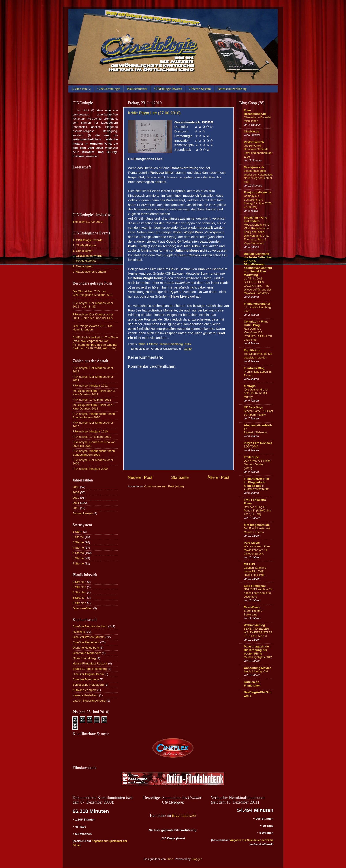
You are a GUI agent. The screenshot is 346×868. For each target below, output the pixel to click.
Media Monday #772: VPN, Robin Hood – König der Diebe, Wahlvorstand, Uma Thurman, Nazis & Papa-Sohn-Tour (257, 234)
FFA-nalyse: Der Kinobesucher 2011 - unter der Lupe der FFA (93, 316)
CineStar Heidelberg (86, 642)
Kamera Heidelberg (85, 695)
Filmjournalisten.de (258, 192)
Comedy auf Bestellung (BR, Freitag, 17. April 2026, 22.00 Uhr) (258, 201)
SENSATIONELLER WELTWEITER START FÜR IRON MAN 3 (258, 632)
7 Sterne (78, 563)
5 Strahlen (79, 598)
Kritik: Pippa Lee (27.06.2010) (154, 113)
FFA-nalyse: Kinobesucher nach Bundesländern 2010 (94, 416)
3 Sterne (78, 542)
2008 (76, 487)
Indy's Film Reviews (258, 443)
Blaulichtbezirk (137, 89)
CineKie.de (252, 131)
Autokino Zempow (85, 690)
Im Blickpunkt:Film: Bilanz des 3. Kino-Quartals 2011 (94, 393)
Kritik (188, 344)
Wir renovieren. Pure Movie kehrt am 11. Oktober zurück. (257, 550)
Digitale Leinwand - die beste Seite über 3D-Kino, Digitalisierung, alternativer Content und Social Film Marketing (258, 264)
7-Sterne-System (200, 89)
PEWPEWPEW (254, 142)
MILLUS (249, 564)
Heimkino (79, 632)
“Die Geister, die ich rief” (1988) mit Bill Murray (256, 393)
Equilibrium (252, 350)
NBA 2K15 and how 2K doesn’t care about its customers (258, 593)
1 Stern (77, 532)
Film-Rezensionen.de (255, 112)
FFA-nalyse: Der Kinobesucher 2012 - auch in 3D (93, 305)
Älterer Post (218, 477)
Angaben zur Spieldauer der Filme (252, 840)
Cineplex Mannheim (86, 679)
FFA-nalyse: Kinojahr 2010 (90, 431)
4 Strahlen (79, 592)
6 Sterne (78, 558)
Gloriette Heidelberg (86, 648)
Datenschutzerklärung (232, 89)
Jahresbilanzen (83, 513)
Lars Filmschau (255, 586)
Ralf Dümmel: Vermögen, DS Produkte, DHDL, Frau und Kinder (258, 334)
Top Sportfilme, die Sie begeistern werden (258, 356)
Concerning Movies (258, 668)
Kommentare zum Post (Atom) (164, 486)
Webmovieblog (254, 625)
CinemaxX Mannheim (87, 653)
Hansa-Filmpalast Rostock (90, 663)
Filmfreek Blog (254, 368)
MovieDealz (252, 607)
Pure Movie (252, 543)
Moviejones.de (254, 167)
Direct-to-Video (83, 608)
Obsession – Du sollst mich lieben (258, 119)
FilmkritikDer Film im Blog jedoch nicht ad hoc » (256, 482)
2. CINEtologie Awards (87, 256)
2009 (76, 492)
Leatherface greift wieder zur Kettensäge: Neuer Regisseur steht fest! (258, 176)
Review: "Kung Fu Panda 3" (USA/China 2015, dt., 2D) (258, 511)
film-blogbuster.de (257, 525)
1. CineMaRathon (84, 245)
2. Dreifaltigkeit (82, 266)
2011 (76, 503)
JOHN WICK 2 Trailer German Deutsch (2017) (257, 464)
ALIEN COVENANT (256, 489)
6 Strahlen (79, 603)
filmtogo (250, 386)
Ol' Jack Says (253, 407)
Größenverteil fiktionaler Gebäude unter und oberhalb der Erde (258, 151)
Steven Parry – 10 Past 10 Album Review (258, 413)
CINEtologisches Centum (89, 272)
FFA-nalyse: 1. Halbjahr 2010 (92, 437)
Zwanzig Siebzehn (255, 432)
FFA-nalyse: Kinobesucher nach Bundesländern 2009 (94, 453)
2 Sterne (78, 537)
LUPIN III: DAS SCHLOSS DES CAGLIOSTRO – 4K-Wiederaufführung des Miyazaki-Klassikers (258, 286)
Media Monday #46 (256, 671)
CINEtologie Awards (168, 89)
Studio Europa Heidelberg (90, 669)
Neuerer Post (140, 477)
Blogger (197, 859)
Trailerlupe (251, 457)
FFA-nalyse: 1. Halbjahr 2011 (92, 400)
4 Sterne (152, 344)
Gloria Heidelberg (171, 344)
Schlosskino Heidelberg (88, 685)
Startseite (180, 477)
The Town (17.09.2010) (88, 222)
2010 (142, 344)
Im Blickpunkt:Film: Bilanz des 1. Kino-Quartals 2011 (94, 407)
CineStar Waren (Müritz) (89, 637)
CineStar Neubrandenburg (90, 626)
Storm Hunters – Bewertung (254, 613)
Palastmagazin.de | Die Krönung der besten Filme (257, 650)
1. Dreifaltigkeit (82, 251)
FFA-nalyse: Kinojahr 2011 (90, 386)
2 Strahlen (79, 582)
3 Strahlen (79, 587)
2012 (76, 508)
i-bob (170, 859)
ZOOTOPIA (251, 446)
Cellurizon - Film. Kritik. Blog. (256, 323)
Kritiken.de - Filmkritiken (252, 684)
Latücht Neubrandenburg (89, 701)
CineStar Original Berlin (88, 674)
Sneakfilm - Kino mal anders (256, 219)
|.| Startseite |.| (82, 89)
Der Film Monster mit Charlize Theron (257, 530)
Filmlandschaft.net (257, 304)
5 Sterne (78, 553)
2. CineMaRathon (84, 261)
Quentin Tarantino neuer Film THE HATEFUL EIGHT (255, 571)
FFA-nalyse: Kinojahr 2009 (90, 469)
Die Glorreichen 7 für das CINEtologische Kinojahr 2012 (92, 293)
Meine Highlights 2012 (258, 657)
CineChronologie (109, 89)
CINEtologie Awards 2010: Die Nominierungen (93, 328)
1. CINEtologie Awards (87, 240)
